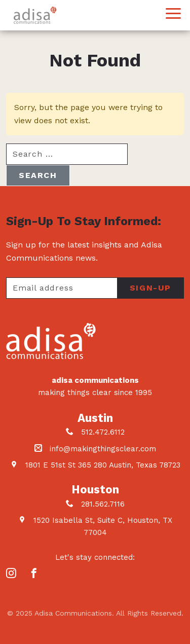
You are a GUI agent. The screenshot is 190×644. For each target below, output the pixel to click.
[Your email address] (62, 288)
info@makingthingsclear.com (103, 449)
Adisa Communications (35, 15)
